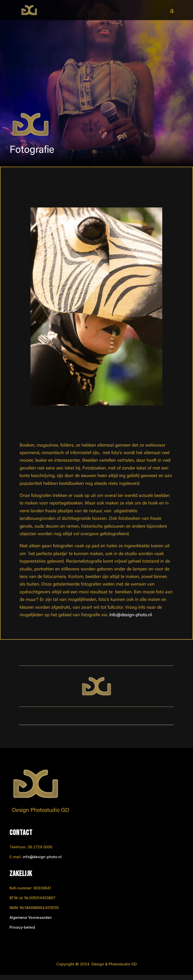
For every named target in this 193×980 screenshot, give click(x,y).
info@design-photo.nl (131, 615)
